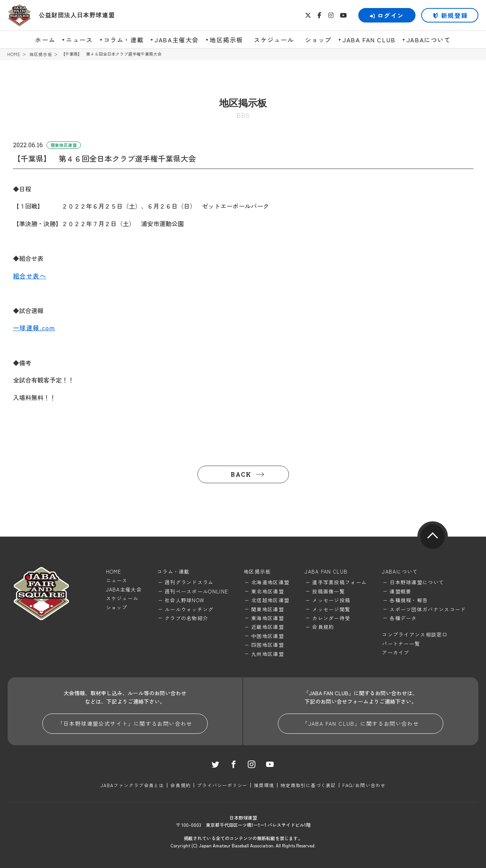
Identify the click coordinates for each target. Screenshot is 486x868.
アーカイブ (396, 652)
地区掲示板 (226, 40)
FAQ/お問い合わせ (364, 785)
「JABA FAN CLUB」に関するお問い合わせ (361, 723)
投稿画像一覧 (329, 591)
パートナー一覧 (401, 644)
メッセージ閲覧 (331, 609)
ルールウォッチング (189, 609)
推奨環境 (264, 785)
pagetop (433, 537)
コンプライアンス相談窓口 (415, 634)
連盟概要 (400, 591)
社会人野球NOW (184, 600)
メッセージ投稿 (331, 600)
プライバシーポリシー (222, 785)
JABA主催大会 (177, 40)
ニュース (79, 40)
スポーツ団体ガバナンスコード (428, 609)
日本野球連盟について (417, 582)
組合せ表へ (30, 276)
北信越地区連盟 (270, 600)
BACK (241, 474)
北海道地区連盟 (270, 582)
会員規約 (323, 627)
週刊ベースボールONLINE (196, 591)
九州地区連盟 (268, 654)
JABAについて (429, 40)
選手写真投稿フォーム (339, 582)
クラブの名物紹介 (186, 618)
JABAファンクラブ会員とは (132, 785)
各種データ (403, 618)
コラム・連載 (124, 40)
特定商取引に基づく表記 (308, 785)
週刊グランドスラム (189, 582)
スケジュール (274, 40)
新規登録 (454, 15)
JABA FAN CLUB (369, 40)
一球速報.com (34, 328)
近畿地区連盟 (268, 627)
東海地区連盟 (268, 618)
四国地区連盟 (268, 645)
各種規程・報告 (409, 600)
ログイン (387, 15)
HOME (14, 54)
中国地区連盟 (268, 636)
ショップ (318, 40)
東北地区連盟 (268, 591)
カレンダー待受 (331, 618)
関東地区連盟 (268, 609)
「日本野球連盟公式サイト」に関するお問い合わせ (125, 723)
